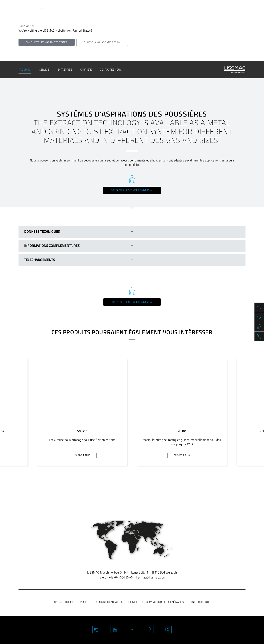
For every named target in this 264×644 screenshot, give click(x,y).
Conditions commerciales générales (156, 602)
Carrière (86, 70)
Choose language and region (102, 42)
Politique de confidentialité (101, 602)
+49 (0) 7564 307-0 (121, 577)
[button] (127, 484)
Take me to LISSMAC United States (47, 42)
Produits (25, 70)
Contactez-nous (111, 70)
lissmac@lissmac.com (151, 577)
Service (44, 70)
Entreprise (65, 70)
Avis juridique (64, 602)
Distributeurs (200, 602)
